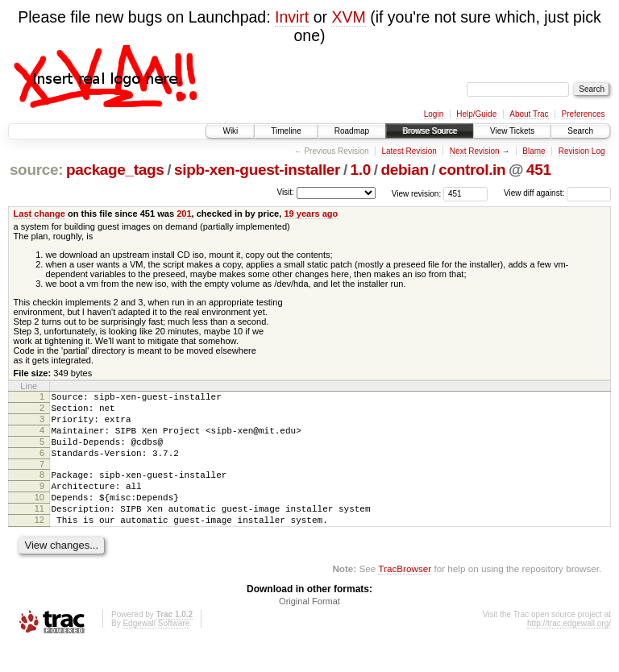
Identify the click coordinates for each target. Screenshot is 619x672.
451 (539, 170)
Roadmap (352, 131)
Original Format (309, 628)
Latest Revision (409, 151)
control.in (472, 170)
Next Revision (475, 151)
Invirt (292, 17)
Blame (534, 151)
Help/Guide (476, 114)
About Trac (529, 114)
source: (36, 170)
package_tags (115, 170)
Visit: (285, 192)
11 (39, 530)
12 (39, 544)
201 (184, 214)
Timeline (286, 131)
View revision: (417, 193)
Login (434, 114)
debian (405, 170)
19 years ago (311, 214)
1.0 (361, 170)
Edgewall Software (156, 650)
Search (580, 131)
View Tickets (512, 131)
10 (39, 516)
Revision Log (582, 151)
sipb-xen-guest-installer (257, 170)
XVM (348, 17)
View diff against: (557, 193)
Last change (39, 214)
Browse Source (430, 131)
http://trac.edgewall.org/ (569, 650)
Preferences (584, 114)
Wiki (230, 131)
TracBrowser (405, 595)
